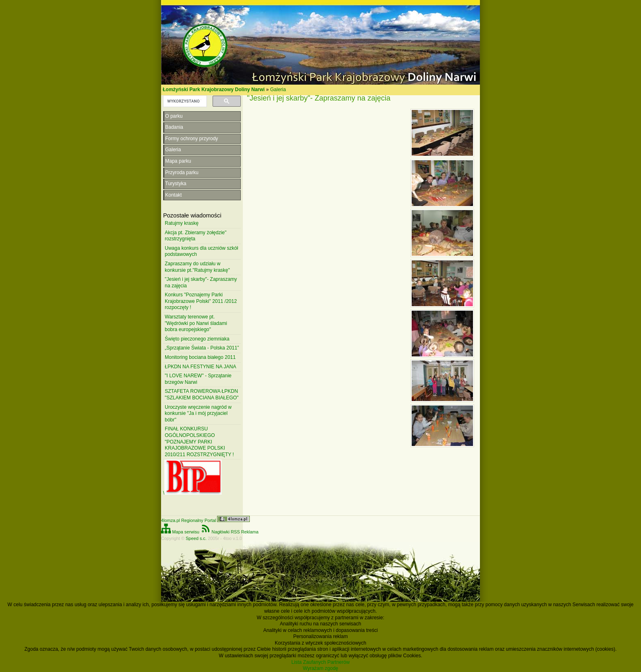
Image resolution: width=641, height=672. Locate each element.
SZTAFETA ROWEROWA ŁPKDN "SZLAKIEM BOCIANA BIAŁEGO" (202, 394)
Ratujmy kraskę (182, 223)
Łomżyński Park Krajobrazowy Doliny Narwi (214, 90)
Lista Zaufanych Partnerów (321, 662)
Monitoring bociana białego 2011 (200, 357)
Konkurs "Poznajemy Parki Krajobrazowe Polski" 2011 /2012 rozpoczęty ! (201, 301)
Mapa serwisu (180, 532)
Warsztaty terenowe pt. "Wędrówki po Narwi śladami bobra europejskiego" (196, 323)
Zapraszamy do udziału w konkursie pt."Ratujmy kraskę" (197, 267)
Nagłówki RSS (220, 532)
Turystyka (176, 184)
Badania (174, 127)
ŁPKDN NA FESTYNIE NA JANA (201, 367)
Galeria (278, 90)
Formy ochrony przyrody (192, 139)
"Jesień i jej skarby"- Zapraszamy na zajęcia (201, 282)
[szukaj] (184, 101)
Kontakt (174, 195)
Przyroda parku (182, 172)
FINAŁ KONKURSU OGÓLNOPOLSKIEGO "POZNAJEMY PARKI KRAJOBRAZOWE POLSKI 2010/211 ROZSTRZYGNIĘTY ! (199, 441)
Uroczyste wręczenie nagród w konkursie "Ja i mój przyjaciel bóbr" (198, 413)
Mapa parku (178, 161)
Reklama (250, 532)
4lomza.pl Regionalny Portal (205, 520)
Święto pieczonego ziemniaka (197, 339)
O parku (174, 116)
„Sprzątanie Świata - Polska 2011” (202, 348)
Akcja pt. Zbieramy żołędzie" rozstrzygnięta (196, 236)
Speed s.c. (196, 538)
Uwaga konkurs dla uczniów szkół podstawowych (201, 251)
